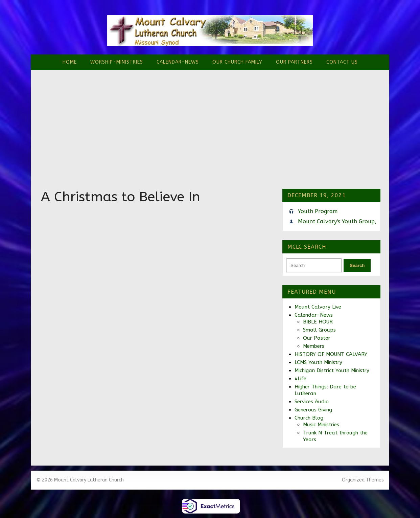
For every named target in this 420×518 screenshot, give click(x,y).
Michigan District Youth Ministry (332, 370)
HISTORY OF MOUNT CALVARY (331, 354)
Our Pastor (317, 338)
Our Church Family (237, 62)
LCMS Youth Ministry (318, 362)
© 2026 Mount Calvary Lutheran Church (80, 480)
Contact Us (342, 62)
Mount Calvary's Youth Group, (337, 221)
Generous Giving (313, 410)
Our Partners (294, 62)
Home (70, 62)
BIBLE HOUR (318, 322)
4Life (300, 379)
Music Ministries (321, 425)
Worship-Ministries (117, 62)
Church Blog (309, 418)
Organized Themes (363, 480)
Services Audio (312, 402)
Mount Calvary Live (318, 307)
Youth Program (318, 211)
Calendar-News (178, 62)
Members (314, 346)
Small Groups (319, 330)
